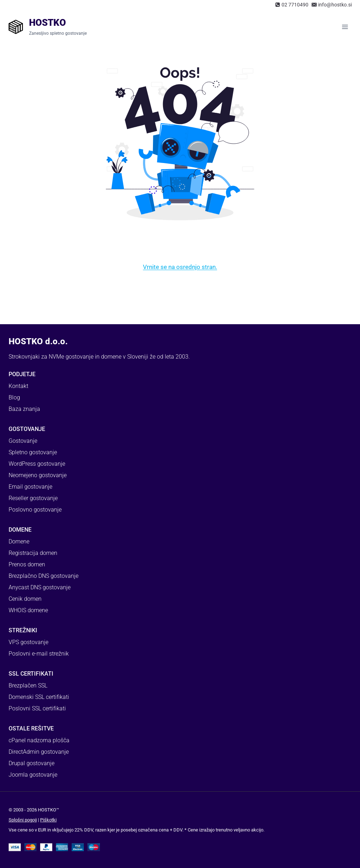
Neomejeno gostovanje (38, 475)
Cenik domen (25, 599)
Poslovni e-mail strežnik (39, 654)
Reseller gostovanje (33, 498)
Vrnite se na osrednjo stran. (180, 267)
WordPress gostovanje (37, 464)
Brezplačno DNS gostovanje (44, 576)
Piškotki (48, 820)
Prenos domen (27, 564)
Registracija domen (33, 553)
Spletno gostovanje (33, 452)
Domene (19, 541)
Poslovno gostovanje (35, 510)
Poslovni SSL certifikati (37, 708)
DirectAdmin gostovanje (39, 752)
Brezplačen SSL (28, 685)
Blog (14, 397)
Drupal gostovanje (32, 763)
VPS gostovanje (28, 642)
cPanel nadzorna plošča (39, 740)
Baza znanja (24, 409)
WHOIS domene (28, 610)
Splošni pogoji (23, 820)
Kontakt (18, 386)
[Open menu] (345, 27)
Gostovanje (23, 441)
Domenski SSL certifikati (39, 697)
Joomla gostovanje (33, 775)
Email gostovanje (30, 487)
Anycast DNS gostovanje (40, 587)
